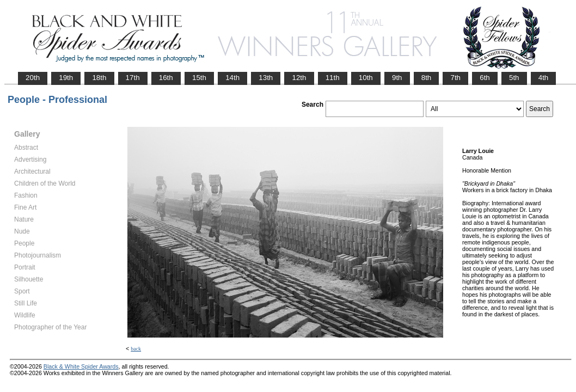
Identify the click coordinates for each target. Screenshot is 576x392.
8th (427, 78)
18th (99, 78)
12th (299, 78)
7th (455, 78)
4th (544, 78)
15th (199, 78)
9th (397, 78)
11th (333, 78)
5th (514, 78)
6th (485, 78)
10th (366, 78)
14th (232, 78)
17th (133, 78)
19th (66, 78)
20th (33, 78)
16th (166, 78)
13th (266, 78)
